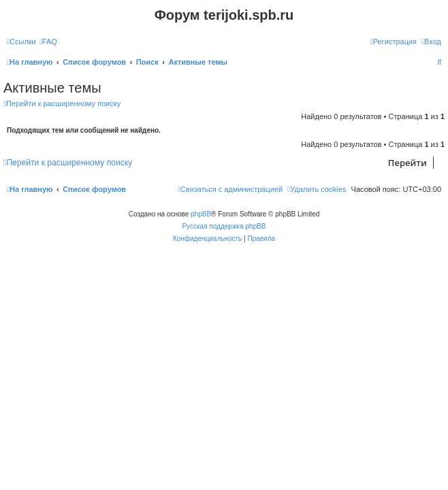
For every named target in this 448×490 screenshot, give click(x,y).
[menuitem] (48, 42)
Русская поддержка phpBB (224, 226)
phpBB (201, 214)
